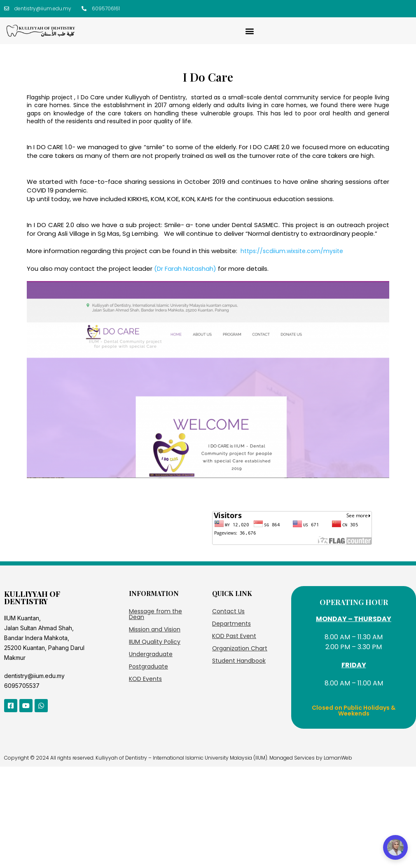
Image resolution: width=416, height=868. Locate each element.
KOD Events (145, 679)
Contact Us (228, 611)
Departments (231, 624)
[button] (250, 31)
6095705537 (22, 686)
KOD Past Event (234, 636)
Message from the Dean (155, 614)
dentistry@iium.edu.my (34, 676)
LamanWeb (338, 758)
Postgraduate (148, 666)
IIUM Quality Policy (155, 642)
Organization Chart (240, 648)
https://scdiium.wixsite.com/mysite (292, 251)
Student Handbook (239, 661)
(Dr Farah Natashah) (185, 269)
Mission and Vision (155, 629)
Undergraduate (151, 654)
